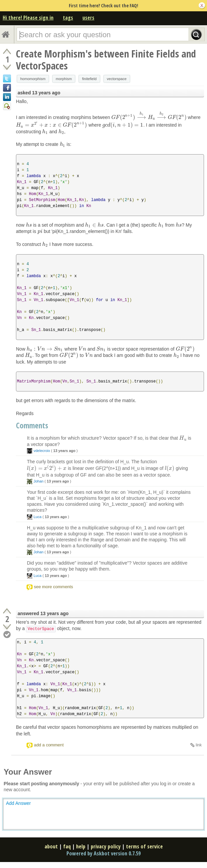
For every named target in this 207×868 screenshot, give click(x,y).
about (51, 846)
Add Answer (18, 803)
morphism (64, 79)
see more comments (53, 587)
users (88, 18)
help (81, 846)
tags (68, 18)
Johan (39, 481)
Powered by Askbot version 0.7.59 (104, 853)
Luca (38, 517)
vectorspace (117, 79)
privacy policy (106, 846)
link (199, 745)
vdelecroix (42, 451)
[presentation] (149, 117)
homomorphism (33, 79)
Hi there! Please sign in (28, 18)
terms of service (144, 846)
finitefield (89, 79)
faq (67, 846)
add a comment (49, 745)
